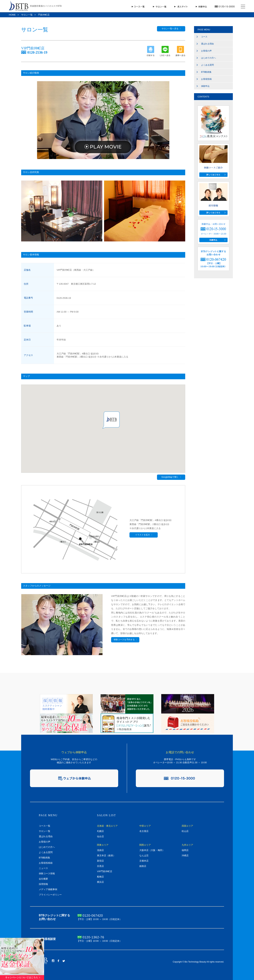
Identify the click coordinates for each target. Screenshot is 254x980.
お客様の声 (206, 51)
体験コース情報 (47, 873)
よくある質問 (207, 65)
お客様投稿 (206, 79)
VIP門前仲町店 (105, 871)
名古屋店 (144, 831)
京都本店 (144, 861)
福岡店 (185, 850)
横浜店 (100, 882)
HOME (12, 15)
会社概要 (43, 879)
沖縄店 (185, 855)
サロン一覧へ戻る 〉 (171, 29)
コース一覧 (45, 826)
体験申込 (205, 86)
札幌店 (100, 831)
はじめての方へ (208, 58)
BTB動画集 (206, 72)
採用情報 (43, 884)
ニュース (43, 868)
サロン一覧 (27, 15)
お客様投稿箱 (46, 863)
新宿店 (100, 861)
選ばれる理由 (207, 44)
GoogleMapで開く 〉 (171, 477)
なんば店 (144, 855)
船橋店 (100, 877)
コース (204, 37)
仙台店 (100, 836)
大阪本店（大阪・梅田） (152, 850)
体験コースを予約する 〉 (125, 640)
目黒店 (100, 866)
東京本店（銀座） (106, 855)
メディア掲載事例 (48, 889)
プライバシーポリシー (50, 895)
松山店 (185, 831)
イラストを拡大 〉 (144, 535)
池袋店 (100, 850)
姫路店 (143, 866)
